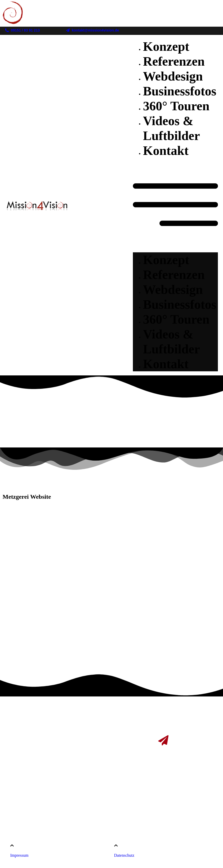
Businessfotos (180, 91)
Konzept (166, 46)
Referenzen (174, 61)
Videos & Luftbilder (172, 342)
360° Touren (176, 106)
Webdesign (173, 76)
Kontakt (166, 151)
